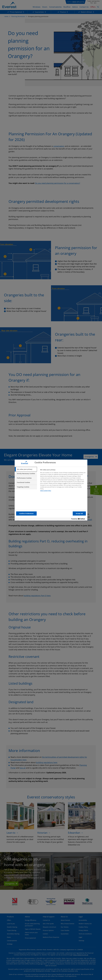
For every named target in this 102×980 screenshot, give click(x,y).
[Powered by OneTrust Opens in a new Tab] (79, 519)
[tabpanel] (63, 481)
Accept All (79, 513)
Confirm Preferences (26, 513)
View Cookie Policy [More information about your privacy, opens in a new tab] (46, 491)
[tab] (26, 469)
